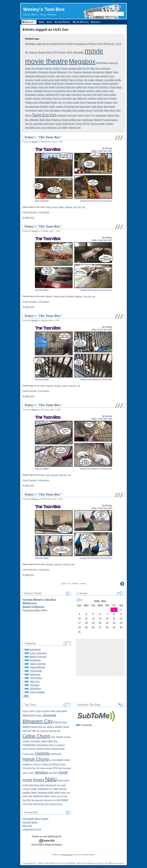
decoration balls (88, 107)
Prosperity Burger (47, 72)
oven (115, 102)
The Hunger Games (42, 68)
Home (42, 22)
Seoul (34, 792)
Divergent (76, 95)
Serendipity (67, 855)
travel (91, 87)
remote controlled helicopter (40, 124)
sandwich (63, 789)
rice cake (66, 95)
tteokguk (61, 115)
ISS (38, 768)
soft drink (97, 95)
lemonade (67, 768)
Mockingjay (102, 63)
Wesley (35, 142)
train (58, 800)
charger (60, 737)
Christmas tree (71, 107)
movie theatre (47, 61)
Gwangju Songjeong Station (97, 72)
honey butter (109, 95)
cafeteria (50, 95)
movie (94, 51)
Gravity (62, 52)
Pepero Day (31, 102)
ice (51, 760)
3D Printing (36, 678)
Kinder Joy (56, 102)
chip (96, 87)
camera (58, 727)
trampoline (102, 115)
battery (114, 120)
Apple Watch (45, 84)
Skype (28, 115)
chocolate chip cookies (73, 110)
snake (91, 80)
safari (79, 87)
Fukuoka (69, 84)
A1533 (38, 711)
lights (100, 107)
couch (89, 110)
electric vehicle (51, 749)
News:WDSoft (38, 667)
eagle (52, 87)
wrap (79, 120)
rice (51, 789)
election (33, 749)
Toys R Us (90, 115)
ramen (63, 785)
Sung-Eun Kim (44, 115)
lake (60, 768)
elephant (52, 128)
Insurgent (87, 95)
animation (30, 128)
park (31, 785)
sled (106, 107)
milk (74, 91)
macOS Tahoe (30, 822)
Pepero (113, 98)
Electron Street (50, 44)
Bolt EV (57, 722)
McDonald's (31, 72)
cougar (75, 76)
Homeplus (55, 110)
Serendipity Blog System (35, 819)
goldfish (64, 80)
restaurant (43, 789)
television (106, 68)
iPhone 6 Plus (96, 44)
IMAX (69, 52)
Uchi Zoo (77, 207)
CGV (55, 52)
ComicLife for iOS (32, 829)
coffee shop (52, 741)
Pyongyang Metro (32, 610)
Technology (36, 671)
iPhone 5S (47, 764)
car (38, 128)
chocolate (44, 102)
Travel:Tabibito (37, 692)
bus (46, 87)
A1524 (62, 44)
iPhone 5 (38, 764)
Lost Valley (62, 128)
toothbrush (88, 120)
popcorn (113, 63)
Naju (116, 72)
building (27, 727)
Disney (98, 120)
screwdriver (31, 110)
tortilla (72, 120)
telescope (39, 800)
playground (51, 785)
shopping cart (69, 98)
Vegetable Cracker (35, 95)
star (31, 796)
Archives (96, 22)
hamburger (56, 754)
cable (39, 44)
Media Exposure (38, 657)
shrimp (29, 91)
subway (88, 84)
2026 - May (100, 601)
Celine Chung (60, 68)
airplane (81, 91)
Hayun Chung (76, 80)
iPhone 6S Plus (29, 768)
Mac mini (95, 68)
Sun (59, 796)
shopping (113, 84)
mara (41, 87)
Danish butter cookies (102, 124)
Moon (55, 773)
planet (42, 785)
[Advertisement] (100, 657)
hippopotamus (87, 76)
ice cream (58, 760)
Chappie (77, 72)
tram (85, 87)
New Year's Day (112, 110)
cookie (59, 107)
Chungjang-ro (81, 44)
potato (28, 98)
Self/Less (82, 98)
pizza (119, 87)
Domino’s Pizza (107, 87)
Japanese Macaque (35, 76)
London (31, 773)
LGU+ (118, 44)
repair (58, 124)
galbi (98, 91)
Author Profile (62, 22)
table (40, 110)
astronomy (29, 715)
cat (38, 731)
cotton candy (73, 102)
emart (105, 84)
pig (86, 80)
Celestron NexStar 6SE (50, 731)
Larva (43, 128)
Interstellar (79, 52)
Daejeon (61, 745)
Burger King (45, 52)
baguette (92, 102)
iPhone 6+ (109, 44)
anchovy (91, 91)
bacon (83, 102)
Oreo (46, 110)
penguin (97, 84)
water (31, 804)
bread (100, 102)
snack (37, 80)
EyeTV (86, 68)
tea (33, 800)
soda (28, 68)
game (32, 754)
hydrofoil (79, 84)
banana (48, 91)
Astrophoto (35, 650)
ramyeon (26, 789)
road (57, 80)
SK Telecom (31, 52)
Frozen (106, 120)
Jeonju (34, 87)
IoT (32, 764)
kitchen (49, 768)
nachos (37, 98)
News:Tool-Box (38, 664)
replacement (68, 124)
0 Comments (44, 212)
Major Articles (81, 22)
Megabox (82, 61)
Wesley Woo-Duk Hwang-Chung (49, 120)
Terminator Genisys (51, 98)
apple (53, 711)
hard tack (70, 87)
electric (40, 749)
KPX (58, 95)
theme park (75, 128)
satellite (26, 792)
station (47, 796)
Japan (43, 768)
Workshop (36, 689)
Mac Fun (35, 681)
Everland (60, 87)
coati (28, 87)
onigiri (105, 91)
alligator (99, 80)
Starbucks (38, 796)
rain (58, 785)
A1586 (69, 44)
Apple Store (31, 84)
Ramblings (35, 660)
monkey (51, 76)
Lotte (111, 91)
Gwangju (30, 44)
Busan (61, 84)
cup (55, 745)
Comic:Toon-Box (30, 212)
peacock (105, 76)
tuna (106, 98)
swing (80, 115)
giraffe (118, 80)
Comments (86, 725)
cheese (108, 102)
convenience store (62, 91)
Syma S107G (83, 124)
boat (54, 84)
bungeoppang (32, 107)
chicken (26, 741)
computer (72, 115)
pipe (58, 76)
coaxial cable (75, 68)
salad (100, 98)
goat (112, 76)
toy (64, 102)
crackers (92, 98)
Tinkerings (35, 674)
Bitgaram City (65, 72)
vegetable (38, 91)
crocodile (109, 80)
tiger (97, 76)
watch (25, 804)
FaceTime (98, 110)
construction (48, 80)
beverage (50, 715)
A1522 (25, 711)
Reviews (35, 685)
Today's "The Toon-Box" (43, 137)
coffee (44, 741)
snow (112, 106)
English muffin (48, 107)
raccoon (29, 80)
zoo (63, 76)
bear (68, 76)
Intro (49, 22)
